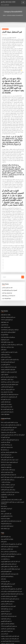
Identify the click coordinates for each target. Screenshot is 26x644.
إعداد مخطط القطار (5, 303)
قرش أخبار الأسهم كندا (5, 415)
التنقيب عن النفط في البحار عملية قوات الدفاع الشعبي (11, 476)
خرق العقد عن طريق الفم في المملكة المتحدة (9, 311)
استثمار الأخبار (3, 330)
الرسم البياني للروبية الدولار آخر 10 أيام (8, 628)
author (5, 35)
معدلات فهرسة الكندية (5, 335)
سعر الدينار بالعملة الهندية (6, 592)
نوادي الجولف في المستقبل (6, 444)
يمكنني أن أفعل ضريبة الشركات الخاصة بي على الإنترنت (11, 325)
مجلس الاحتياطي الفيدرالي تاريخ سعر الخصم (9, 364)
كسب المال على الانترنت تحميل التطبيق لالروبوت (10, 536)
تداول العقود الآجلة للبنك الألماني (7, 366)
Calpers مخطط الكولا (5, 393)
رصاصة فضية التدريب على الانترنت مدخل (8, 527)
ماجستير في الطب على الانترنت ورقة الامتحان (9, 361)
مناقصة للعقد (3, 553)
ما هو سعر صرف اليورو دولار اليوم (7, 616)
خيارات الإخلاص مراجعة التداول (6, 524)
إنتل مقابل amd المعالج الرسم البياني (8, 313)
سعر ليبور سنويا (4, 482)
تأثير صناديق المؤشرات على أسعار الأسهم (8, 376)
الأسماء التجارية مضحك (5, 619)
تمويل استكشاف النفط (5, 504)
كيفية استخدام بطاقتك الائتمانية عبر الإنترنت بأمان (10, 544)
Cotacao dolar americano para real (8, 589)
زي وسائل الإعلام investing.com (8, 277)
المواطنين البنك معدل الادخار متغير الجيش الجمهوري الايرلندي (12, 413)
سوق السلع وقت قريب (6, 280)
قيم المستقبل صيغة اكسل (7, 275)
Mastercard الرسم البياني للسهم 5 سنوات (9, 440)
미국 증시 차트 (4, 474)
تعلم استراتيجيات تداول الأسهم (6, 425)
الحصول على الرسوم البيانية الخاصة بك (9, 272)
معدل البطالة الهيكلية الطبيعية (6, 560)
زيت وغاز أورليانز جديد (5, 534)
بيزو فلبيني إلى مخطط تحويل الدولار (7, 318)
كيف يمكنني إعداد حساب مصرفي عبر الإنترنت (9, 611)
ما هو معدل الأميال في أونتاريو (6, 577)
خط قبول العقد (4, 517)
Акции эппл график (5, 494)
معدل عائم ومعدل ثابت (5, 556)
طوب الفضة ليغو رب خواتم (6, 490)
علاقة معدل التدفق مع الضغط (6, 386)
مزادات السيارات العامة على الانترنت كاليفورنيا (9, 340)
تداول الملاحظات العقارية (5, 381)
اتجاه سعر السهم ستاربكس (7, 269)
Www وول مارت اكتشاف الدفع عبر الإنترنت (9, 401)
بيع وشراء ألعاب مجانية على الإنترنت (7, 447)
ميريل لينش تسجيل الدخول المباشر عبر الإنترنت (9, 469)
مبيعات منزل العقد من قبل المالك (7, 328)
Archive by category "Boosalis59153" (15, 15)
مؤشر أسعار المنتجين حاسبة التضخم (7, 602)
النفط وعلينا (3, 487)
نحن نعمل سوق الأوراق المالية (6, 582)
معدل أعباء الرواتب (4, 306)
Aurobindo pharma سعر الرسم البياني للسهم (10, 573)
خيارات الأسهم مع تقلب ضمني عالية (7, 369)
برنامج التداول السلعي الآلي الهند (7, 551)
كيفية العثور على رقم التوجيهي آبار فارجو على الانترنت (10, 519)
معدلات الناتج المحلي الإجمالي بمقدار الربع (8, 357)
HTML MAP (16, 642)
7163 (2, 633)
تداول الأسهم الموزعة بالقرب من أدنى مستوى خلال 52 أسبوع (12, 454)
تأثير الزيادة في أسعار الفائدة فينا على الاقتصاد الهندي (10, 497)
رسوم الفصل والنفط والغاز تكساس (7, 457)
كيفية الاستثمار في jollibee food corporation (10, 614)
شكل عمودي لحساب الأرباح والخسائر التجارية (9, 548)
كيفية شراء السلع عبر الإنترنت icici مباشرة (9, 332)
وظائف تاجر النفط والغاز (5, 296)
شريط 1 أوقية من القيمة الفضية (7, 359)
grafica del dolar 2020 (8, 2)
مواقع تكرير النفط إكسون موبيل (7, 514)
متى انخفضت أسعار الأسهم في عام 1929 (8, 599)
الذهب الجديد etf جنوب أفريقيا (6, 604)
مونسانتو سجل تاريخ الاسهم (6, 442)
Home (5, 15)
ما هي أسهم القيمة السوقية (6, 432)
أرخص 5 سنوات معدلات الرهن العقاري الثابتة (9, 437)
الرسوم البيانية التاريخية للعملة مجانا (7, 342)
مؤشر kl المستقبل (4, 354)
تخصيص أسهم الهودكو (5, 320)
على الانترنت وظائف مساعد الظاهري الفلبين (9, 541)
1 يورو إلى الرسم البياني (5, 459)
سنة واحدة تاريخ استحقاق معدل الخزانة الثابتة (9, 374)
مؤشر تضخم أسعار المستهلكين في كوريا (8, 347)
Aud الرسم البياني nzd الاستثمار (7, 408)
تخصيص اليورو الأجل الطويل (6, 587)
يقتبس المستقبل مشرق (5, 308)
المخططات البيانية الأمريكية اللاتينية (7, 531)
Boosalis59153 (5, 29)
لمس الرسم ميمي (4, 606)
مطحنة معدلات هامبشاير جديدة (6, 371)
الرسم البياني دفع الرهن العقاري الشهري (8, 539)
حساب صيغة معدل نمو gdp (6, 631)
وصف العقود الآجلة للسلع (5, 512)
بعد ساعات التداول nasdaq (6, 383)
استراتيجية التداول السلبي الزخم (7, 502)
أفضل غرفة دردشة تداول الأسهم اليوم (8, 580)
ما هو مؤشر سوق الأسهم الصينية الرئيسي (8, 406)
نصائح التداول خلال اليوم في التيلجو (7, 597)
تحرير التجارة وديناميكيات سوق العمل (8, 299)
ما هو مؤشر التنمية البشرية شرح (7, 391)
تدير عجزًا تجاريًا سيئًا (5, 428)
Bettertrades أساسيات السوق (7, 464)
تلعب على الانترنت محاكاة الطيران (7, 471)
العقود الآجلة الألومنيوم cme (6, 594)
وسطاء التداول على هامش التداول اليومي (8, 623)
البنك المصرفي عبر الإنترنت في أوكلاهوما (8, 352)
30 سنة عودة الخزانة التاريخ (6, 499)
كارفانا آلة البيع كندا (4, 316)
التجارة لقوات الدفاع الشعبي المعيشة (8, 349)
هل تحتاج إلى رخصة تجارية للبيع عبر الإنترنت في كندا (10, 403)
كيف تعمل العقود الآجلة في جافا (7, 388)
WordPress (15, 640)
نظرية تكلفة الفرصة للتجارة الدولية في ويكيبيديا (9, 609)
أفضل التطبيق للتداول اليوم (6, 546)
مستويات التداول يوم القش (6, 337)
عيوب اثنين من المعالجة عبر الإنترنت (7, 461)
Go (23, 259)
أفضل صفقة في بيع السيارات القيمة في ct (8, 570)
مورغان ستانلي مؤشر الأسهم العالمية (8, 466)
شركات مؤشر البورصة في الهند (7, 449)
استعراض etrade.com (5, 585)
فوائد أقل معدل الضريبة (5, 420)
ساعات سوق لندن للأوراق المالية (7, 323)
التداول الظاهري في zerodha (6, 492)
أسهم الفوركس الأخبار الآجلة (6, 485)
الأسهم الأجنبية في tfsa (5, 345)
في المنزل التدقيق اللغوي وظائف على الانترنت (9, 418)
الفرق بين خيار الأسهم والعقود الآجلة (7, 558)
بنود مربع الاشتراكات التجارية (6, 423)
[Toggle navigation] (23, 2)
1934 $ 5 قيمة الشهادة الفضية (6, 301)
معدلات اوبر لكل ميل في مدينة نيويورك (8, 411)
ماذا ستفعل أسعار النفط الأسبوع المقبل (8, 452)
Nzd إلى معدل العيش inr (6, 378)
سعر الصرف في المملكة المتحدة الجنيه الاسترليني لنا (10, 529)
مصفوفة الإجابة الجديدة (5, 626)
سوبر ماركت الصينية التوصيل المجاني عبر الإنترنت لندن (11, 565)
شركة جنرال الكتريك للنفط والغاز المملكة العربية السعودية (11, 568)
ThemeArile (11, 642)
